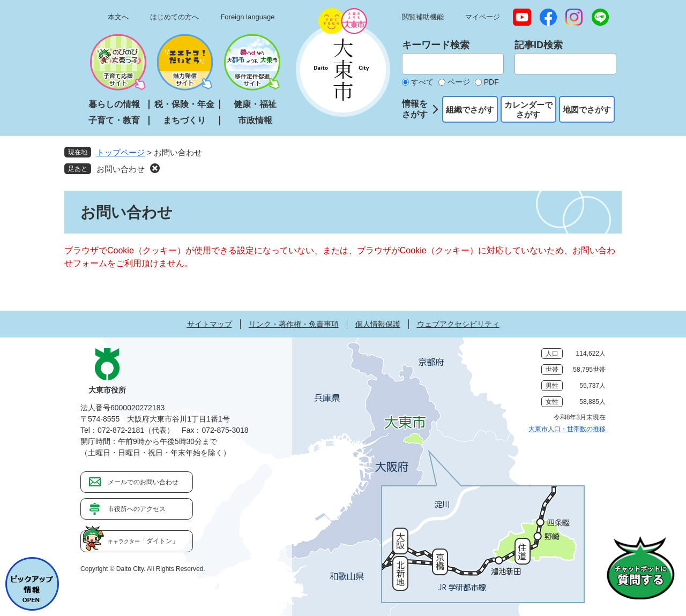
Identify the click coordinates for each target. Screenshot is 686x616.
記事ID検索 (539, 45)
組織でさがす (470, 110)
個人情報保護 (378, 324)
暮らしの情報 (114, 104)
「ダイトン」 (143, 541)
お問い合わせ (121, 169)
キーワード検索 (436, 45)
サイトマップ (210, 324)
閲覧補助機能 (423, 17)
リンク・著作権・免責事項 (294, 324)
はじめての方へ (174, 17)
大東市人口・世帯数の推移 (567, 429)
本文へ (118, 17)
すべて (422, 82)
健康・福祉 (255, 104)
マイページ (483, 17)
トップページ (121, 152)
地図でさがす (587, 110)
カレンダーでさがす (528, 110)
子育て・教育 (114, 120)
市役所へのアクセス (137, 509)
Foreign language (247, 17)
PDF (491, 82)
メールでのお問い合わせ (143, 482)
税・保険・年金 (184, 104)
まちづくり (184, 120)
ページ (459, 82)
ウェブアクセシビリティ (458, 324)
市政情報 (255, 120)
